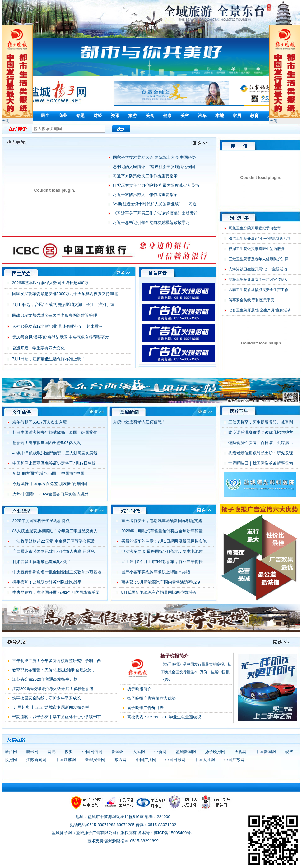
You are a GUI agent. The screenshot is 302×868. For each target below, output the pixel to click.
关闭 (6, 121)
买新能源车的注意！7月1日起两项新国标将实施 (164, 541)
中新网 (160, 752)
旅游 (132, 116)
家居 (237, 116)
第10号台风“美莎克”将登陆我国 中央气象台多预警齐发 (61, 337)
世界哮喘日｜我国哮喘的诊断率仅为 (261, 463)
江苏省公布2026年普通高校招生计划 (45, 679)
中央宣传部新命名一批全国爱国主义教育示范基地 (57, 572)
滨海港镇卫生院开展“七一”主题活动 (258, 269)
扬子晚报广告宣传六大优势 (151, 698)
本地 (220, 116)
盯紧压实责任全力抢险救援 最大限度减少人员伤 (156, 185)
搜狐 (69, 752)
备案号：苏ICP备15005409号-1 (166, 833)
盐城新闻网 (186, 752)
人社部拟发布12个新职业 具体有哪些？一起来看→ (57, 326)
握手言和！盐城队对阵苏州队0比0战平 (47, 582)
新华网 (118, 752)
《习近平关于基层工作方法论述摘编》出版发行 (155, 213)
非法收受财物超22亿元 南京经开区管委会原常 (54, 541)
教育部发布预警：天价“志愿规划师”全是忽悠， (54, 670)
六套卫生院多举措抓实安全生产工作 (258, 290)
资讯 (115, 116)
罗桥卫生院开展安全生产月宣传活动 (258, 279)
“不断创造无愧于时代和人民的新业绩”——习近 (155, 204)
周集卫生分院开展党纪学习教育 (255, 228)
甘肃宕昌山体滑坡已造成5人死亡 (42, 562)
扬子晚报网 (215, 752)
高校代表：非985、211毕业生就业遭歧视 (164, 717)
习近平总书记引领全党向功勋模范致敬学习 (151, 223)
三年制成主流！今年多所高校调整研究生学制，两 (57, 661)
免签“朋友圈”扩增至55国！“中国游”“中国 (48, 473)
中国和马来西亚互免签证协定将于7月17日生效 (54, 463)
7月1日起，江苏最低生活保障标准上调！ (49, 359)
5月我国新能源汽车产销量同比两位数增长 (159, 592)
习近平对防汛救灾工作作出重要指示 (145, 176)
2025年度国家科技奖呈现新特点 (41, 521)
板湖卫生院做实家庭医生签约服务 (257, 249)
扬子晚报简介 (174, 656)
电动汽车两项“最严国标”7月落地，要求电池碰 (162, 551)
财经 (98, 116)
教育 (254, 116)
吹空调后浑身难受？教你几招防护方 (261, 432)
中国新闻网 (266, 752)
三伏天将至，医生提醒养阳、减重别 (261, 422)
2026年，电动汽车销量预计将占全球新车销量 (162, 531)
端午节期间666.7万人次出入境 (40, 422)
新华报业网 (95, 760)
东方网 (121, 760)
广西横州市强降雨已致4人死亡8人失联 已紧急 (54, 551)
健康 (167, 116)
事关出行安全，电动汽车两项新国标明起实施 (162, 521)
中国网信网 (92, 752)
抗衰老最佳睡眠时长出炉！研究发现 (261, 453)
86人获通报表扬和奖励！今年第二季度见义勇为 (55, 531)
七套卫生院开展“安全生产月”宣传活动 (260, 310)
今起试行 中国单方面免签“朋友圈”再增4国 (50, 484)
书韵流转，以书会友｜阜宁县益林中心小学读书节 (57, 717)
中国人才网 (205, 760)
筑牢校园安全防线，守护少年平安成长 (46, 698)
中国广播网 (146, 760)
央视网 (241, 752)
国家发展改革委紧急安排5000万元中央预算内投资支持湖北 (65, 294)
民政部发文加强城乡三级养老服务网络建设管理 (55, 315)
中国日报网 (175, 760)
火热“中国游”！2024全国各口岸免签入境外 (51, 494)
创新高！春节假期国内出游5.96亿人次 (47, 443)
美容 (185, 116)
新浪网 (11, 752)
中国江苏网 (66, 760)
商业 (63, 116)
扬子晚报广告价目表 (145, 708)
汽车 (202, 116)
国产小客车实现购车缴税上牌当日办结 (156, 572)
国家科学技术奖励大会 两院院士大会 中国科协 (154, 157)
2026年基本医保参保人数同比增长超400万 (50, 283)
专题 (80, 116)
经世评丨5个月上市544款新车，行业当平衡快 (162, 562)
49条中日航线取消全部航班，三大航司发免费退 (55, 453)
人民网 (139, 752)
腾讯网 (32, 752)
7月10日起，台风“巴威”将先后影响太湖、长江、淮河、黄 (63, 304)
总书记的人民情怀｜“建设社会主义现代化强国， (156, 167)
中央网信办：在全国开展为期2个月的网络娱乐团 (56, 592)
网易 (52, 752)
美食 (150, 116)
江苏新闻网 (36, 760)
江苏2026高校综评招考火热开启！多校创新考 (53, 689)
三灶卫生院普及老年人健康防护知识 (258, 259)
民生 (45, 116)
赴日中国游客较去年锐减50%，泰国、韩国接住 (55, 432)
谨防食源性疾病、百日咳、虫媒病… (261, 443)
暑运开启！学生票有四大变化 (38, 348)
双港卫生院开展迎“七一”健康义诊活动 (260, 239)
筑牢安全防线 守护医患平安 (251, 300)
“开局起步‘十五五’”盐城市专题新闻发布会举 (51, 707)
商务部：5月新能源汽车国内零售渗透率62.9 (161, 582)
